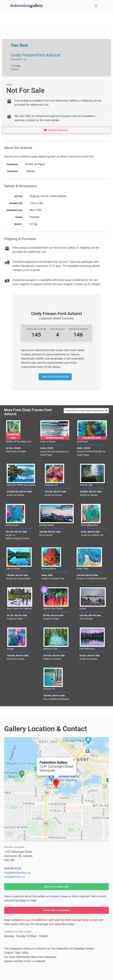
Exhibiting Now (13, 436)
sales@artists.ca (14, 877)
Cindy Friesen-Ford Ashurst (35, 55)
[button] (96, 6)
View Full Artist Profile (55, 377)
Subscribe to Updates (57, 910)
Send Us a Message (56, 887)
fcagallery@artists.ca (17, 873)
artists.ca (29, 961)
